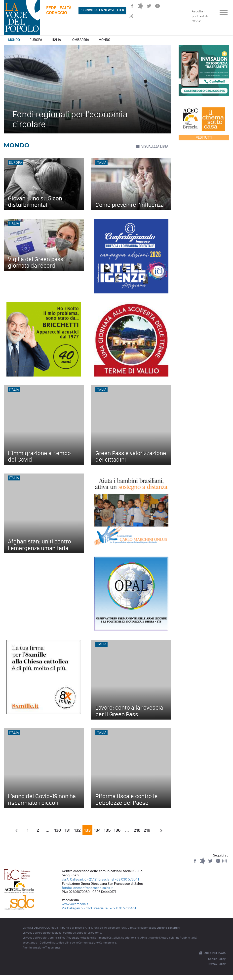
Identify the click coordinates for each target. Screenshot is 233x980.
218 (137, 830)
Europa (36, 40)
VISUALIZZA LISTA (152, 147)
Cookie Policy (217, 959)
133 (87, 830)
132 (77, 830)
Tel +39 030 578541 (124, 879)
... (48, 830)
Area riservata (212, 953)
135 (107, 830)
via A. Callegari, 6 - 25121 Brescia (86, 879)
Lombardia (80, 40)
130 (58, 830)
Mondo (14, 40)
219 (147, 830)
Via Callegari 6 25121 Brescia (83, 908)
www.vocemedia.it (75, 904)
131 (68, 830)
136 (117, 830)
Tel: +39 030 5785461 (120, 908)
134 (97, 830)
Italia (56, 40)
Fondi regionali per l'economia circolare (70, 119)
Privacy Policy (217, 964)
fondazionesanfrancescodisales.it (87, 888)
